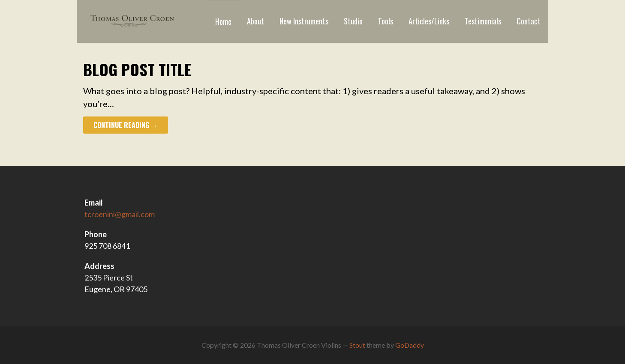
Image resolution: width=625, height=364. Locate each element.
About (255, 21)
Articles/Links (429, 21)
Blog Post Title (137, 69)
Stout (357, 345)
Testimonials (483, 21)
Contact (529, 21)
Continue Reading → (126, 125)
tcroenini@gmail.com (120, 214)
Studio (353, 21)
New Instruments (304, 21)
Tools (386, 21)
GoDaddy (410, 345)
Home (223, 21)
